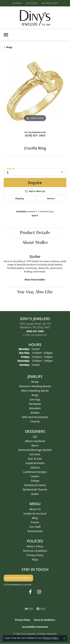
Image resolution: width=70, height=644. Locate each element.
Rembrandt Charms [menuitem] (35, 489)
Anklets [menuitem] (35, 413)
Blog (35, 518)
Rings (9, 47)
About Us (35, 509)
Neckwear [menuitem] (35, 404)
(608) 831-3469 (35, 135)
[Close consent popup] (64, 638)
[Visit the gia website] (41, 609)
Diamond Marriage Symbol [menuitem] (35, 450)
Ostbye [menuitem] (35, 481)
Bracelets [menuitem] (35, 408)
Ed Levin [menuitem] (35, 454)
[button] (17, 3)
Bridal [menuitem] (35, 382)
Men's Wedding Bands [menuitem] (35, 391)
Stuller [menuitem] (35, 494)
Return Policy (35, 546)
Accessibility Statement (35, 627)
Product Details (35, 233)
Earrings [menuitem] (35, 399)
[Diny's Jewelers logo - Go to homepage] (35, 18)
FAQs (35, 560)
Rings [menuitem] (35, 395)
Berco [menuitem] (35, 445)
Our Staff (35, 527)
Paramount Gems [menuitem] (35, 485)
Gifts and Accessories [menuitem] (35, 417)
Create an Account (35, 513)
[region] (35, 91)
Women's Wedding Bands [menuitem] (35, 386)
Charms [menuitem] (35, 421)
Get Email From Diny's (18, 578)
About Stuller (35, 243)
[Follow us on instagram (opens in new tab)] (39, 592)
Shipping (19, 198)
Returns (51, 198)
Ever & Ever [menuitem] (35, 459)
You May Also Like (35, 292)
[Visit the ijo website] (29, 609)
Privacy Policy (35, 555)
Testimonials (35, 531)
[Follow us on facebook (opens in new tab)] (30, 592)
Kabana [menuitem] (35, 467)
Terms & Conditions (35, 551)
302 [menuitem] (35, 437)
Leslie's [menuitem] (35, 476)
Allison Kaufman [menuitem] (35, 441)
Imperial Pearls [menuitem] (35, 463)
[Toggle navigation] (6, 35)
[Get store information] (35, 335)
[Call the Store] (35, 331)
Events (35, 522)
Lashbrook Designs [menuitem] (35, 472)
